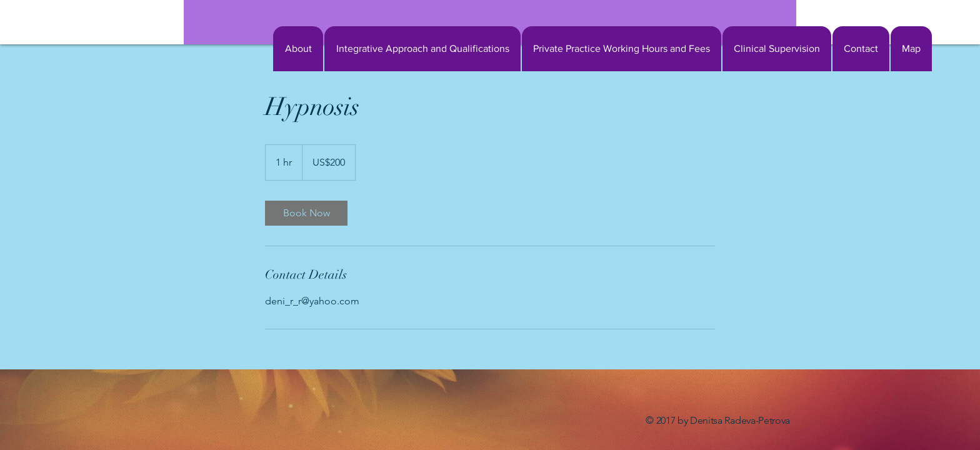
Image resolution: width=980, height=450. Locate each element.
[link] (306, 213)
